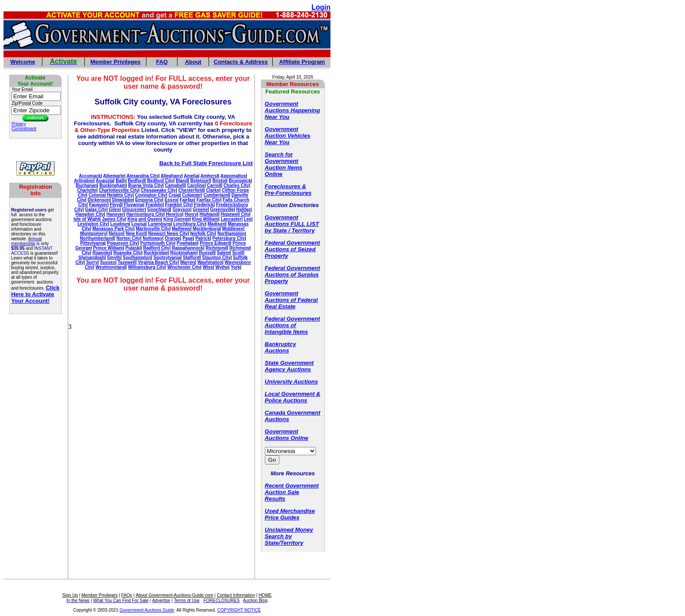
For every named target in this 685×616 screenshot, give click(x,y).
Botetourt (200, 181)
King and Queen (144, 219)
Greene (200, 209)
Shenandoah (91, 258)
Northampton (231, 234)
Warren (188, 262)
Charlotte (87, 190)
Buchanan (86, 185)
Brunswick (240, 181)
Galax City (96, 209)
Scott (238, 253)
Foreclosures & (286, 186)
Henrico (174, 214)
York (236, 267)
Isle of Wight (86, 219)
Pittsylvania (92, 243)
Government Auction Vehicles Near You (288, 136)
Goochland (159, 209)
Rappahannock (188, 248)
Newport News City (168, 234)
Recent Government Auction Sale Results (292, 492)
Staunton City (216, 258)
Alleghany (171, 176)
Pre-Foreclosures (288, 193)
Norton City (128, 238)
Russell (207, 253)
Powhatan (187, 243)
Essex (171, 200)
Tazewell (126, 262)
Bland (182, 181)
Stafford (191, 258)
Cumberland (216, 195)
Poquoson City (123, 243)
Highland (209, 214)
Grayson (182, 209)
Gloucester (133, 209)
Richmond (216, 248)
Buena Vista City (145, 185)
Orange (172, 238)
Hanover (115, 214)
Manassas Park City (113, 229)
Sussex (108, 262)
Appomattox (233, 176)
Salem (223, 253)
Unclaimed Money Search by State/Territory (289, 536)
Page (188, 238)
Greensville (222, 209)
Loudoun (120, 224)
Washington (210, 262)
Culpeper (192, 195)
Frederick (204, 205)
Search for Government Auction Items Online (284, 164)
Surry (92, 262)
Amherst (209, 176)
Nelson (116, 234)
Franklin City (178, 205)
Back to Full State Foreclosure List (206, 163)
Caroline (196, 185)
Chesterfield (191, 190)
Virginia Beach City (158, 262)
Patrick (203, 238)
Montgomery (93, 234)
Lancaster (231, 219)
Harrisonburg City (145, 214)
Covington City (151, 195)
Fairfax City (208, 200)
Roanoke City (127, 253)
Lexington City (92, 224)
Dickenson (99, 200)
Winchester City (184, 267)
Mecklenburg (206, 229)
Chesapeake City (158, 190)
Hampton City (90, 214)
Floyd (116, 205)
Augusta (104, 181)
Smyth (114, 258)
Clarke (213, 190)
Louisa (139, 224)
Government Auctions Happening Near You (292, 110)
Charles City (236, 185)
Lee (248, 219)
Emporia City (149, 200)
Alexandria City (142, 176)
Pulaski (133, 248)
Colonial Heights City (111, 195)
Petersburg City (229, 238)
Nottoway (152, 238)
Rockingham (183, 253)
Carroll (214, 185)
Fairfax (187, 200)
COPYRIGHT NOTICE (239, 610)
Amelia (191, 176)
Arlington (83, 181)
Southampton (137, 258)
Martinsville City (153, 229)
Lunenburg (159, 224)
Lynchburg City (189, 224)
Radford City (156, 248)
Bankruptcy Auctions (281, 347)
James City (113, 219)
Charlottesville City (119, 190)
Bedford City (160, 181)
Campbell (175, 185)
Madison (217, 224)
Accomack (90, 176)
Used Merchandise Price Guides (290, 514)
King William (205, 219)
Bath (121, 181)
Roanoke (101, 253)
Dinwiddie (123, 200)
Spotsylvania (167, 258)
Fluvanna (133, 205)
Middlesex (233, 229)
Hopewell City (235, 214)
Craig (174, 195)
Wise (208, 267)
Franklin (154, 205)
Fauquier (98, 205)
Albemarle (114, 176)
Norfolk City (203, 234)
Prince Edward (215, 243)
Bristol (219, 181)
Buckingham (112, 185)
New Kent (136, 234)
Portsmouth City (157, 243)
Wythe (222, 267)
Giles (114, 209)
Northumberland (97, 238)
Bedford (136, 181)
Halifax (243, 209)
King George (177, 219)
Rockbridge (156, 253)
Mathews (181, 229)
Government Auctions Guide (147, 610)
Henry (191, 214)
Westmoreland (110, 267)
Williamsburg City (146, 267)
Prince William (108, 248)
